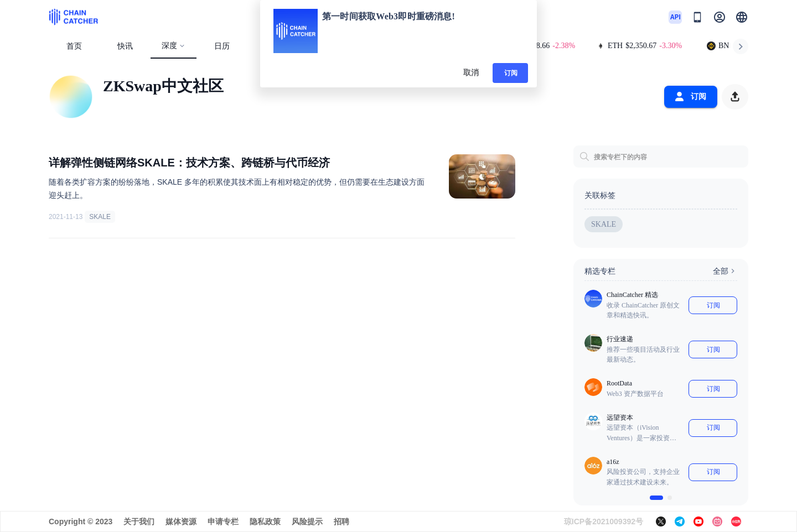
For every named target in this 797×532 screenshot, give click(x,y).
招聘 (341, 521)
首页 (74, 46)
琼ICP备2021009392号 (604, 521)
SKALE (100, 217)
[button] (742, 17)
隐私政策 (265, 521)
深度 (174, 46)
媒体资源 (181, 521)
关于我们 (139, 521)
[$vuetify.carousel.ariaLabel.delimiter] (656, 498)
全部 (725, 271)
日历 (222, 46)
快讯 (125, 46)
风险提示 (307, 521)
